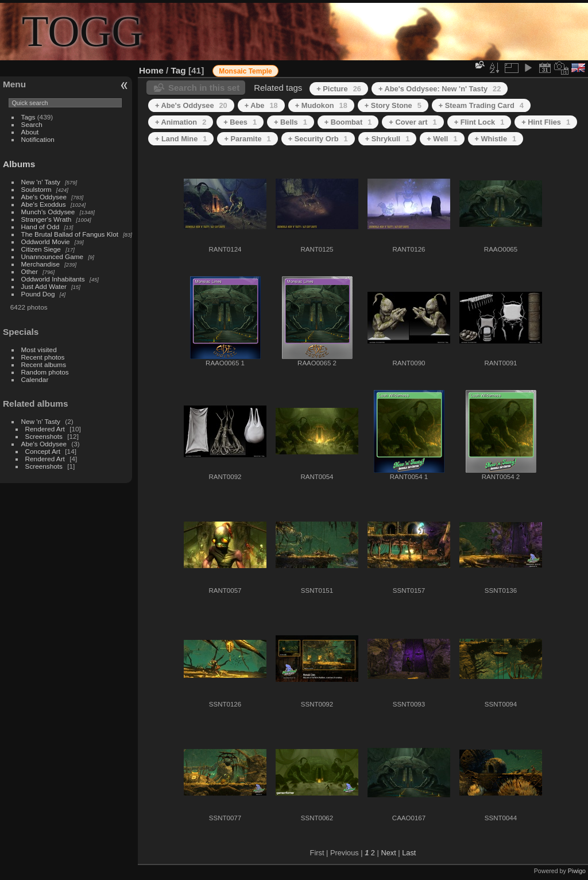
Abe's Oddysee (44, 197)
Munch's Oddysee (48, 212)
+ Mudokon (321, 105)
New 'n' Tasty (41, 182)
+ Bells (291, 122)
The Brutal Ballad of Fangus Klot (70, 234)
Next (388, 853)
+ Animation (181, 122)
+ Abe (261, 105)
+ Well (442, 139)
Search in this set (204, 88)
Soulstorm (36, 189)
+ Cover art (413, 122)
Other (30, 271)
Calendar (35, 379)
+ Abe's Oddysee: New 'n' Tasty (440, 89)
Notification (38, 139)
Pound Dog (38, 294)
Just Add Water (44, 286)
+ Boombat (348, 122)
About (30, 132)
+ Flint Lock (479, 122)
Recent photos (43, 357)
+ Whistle (496, 139)
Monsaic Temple (245, 71)
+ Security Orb (318, 139)
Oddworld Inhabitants (53, 279)
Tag (179, 70)
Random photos (45, 372)
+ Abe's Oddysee (191, 105)
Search (32, 124)
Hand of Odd (40, 227)
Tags (28, 117)
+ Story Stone (393, 105)
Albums (19, 164)
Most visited (39, 350)
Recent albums (44, 364)
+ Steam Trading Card (481, 105)
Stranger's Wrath (47, 219)
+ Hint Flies (546, 122)
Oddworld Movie (46, 242)
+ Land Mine (181, 139)
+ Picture (339, 89)
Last (409, 853)
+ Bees (240, 122)
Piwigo (577, 871)
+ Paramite (247, 139)
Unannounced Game (53, 256)
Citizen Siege (41, 249)
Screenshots (44, 436)
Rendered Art (45, 429)
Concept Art (43, 451)
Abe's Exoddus (44, 204)
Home (151, 70)
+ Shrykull (388, 139)
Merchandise (40, 264)
